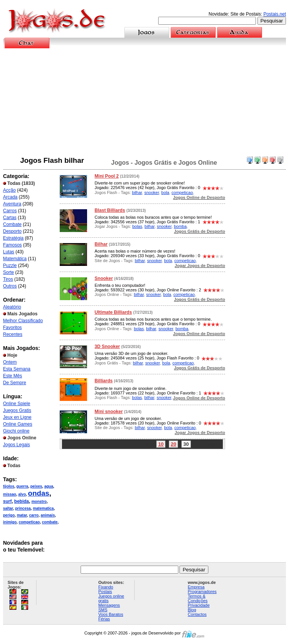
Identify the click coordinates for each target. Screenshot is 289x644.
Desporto (12, 231)
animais (48, 515)
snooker (152, 192)
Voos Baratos (111, 614)
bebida (21, 501)
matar (22, 515)
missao (10, 494)
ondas (39, 493)
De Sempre (15, 383)
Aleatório (12, 307)
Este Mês (13, 376)
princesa (23, 508)
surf (7, 501)
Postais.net (275, 14)
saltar (8, 508)
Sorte (9, 272)
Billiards (104, 381)
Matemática (15, 259)
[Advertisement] (145, 102)
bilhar (137, 192)
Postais (105, 592)
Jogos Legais (17, 445)
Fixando (106, 587)
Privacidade (199, 605)
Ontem (10, 362)
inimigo (10, 522)
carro (34, 515)
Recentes (13, 334)
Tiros (8, 279)
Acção (9, 190)
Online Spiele (17, 404)
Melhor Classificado (23, 321)
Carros (10, 211)
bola (165, 192)
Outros (10, 286)
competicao (29, 522)
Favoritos (12, 328)
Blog (192, 610)
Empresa (196, 587)
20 (173, 444)
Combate (12, 224)
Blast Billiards (110, 210)
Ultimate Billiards (113, 312)
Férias (104, 619)
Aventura (12, 204)
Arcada (10, 197)
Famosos (12, 245)
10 (161, 444)
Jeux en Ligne (17, 417)
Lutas (9, 252)
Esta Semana (17, 369)
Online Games (18, 424)
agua (48, 486)
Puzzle (10, 266)
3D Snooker (107, 347)
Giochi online (16, 431)
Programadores (202, 592)
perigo (9, 515)
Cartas (10, 218)
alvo (22, 494)
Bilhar (101, 244)
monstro (39, 502)
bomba (180, 226)
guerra (22, 486)
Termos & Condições (198, 598)
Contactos (197, 614)
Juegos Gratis (17, 410)
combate (50, 522)
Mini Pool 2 (107, 176)
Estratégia (13, 238)
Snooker (104, 278)
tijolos (9, 486)
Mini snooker (109, 412)
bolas (137, 226)
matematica (43, 508)
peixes (36, 486)
